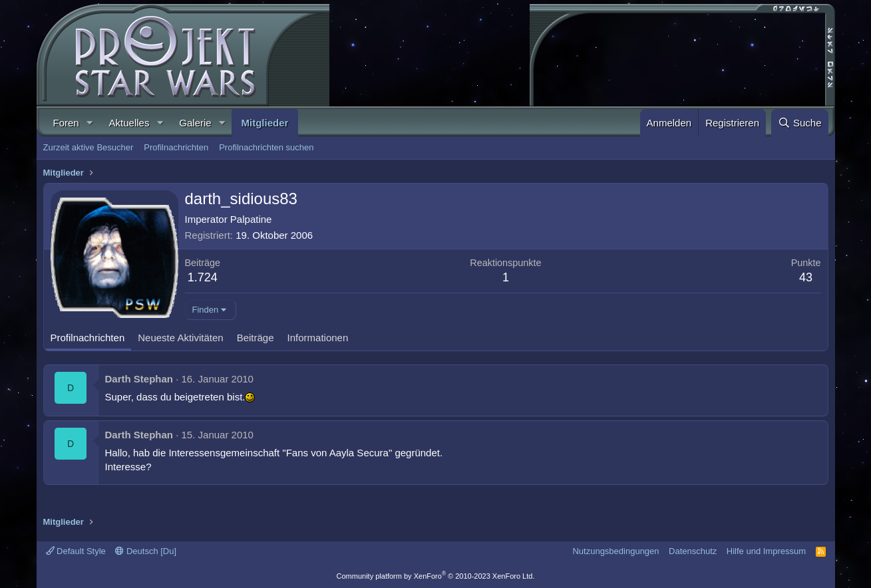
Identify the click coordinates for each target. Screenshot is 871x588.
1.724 (203, 277)
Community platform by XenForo (436, 576)
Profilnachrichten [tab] (88, 338)
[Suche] (800, 123)
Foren (66, 123)
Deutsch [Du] (146, 551)
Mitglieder (265, 123)
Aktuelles (129, 123)
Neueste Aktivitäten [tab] (180, 338)
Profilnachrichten (176, 147)
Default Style (76, 551)
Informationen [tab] (318, 338)
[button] (90, 123)
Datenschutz (693, 551)
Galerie (195, 123)
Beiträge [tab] (256, 338)
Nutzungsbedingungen (615, 551)
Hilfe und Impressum (766, 551)
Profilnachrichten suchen (266, 147)
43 (806, 277)
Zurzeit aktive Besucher (88, 147)
